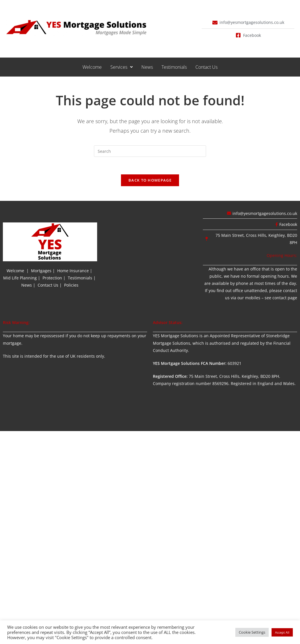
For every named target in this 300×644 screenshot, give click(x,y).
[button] (122, 67)
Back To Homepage (150, 180)
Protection (52, 278)
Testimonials (174, 67)
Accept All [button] (282, 632)
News (147, 67)
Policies (71, 285)
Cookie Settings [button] (252, 632)
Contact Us (206, 67)
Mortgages (41, 271)
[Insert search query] (150, 151)
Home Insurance (73, 271)
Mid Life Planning (20, 278)
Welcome (92, 67)
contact (279, 298)
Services (122, 67)
